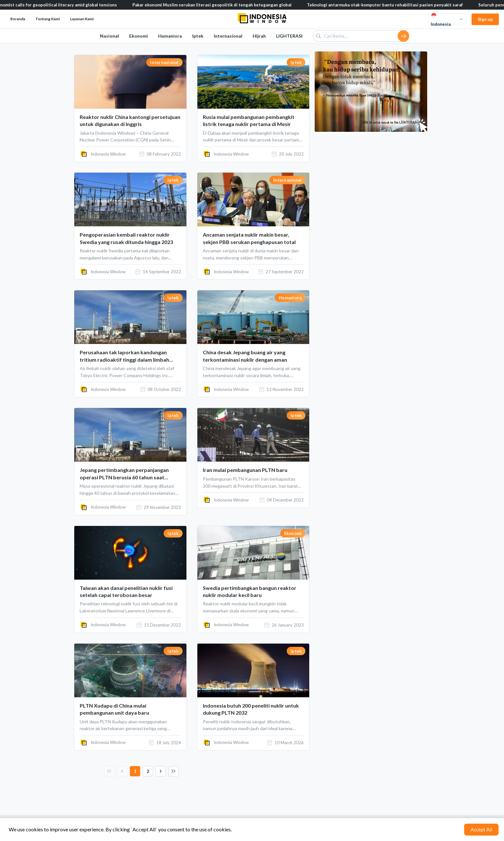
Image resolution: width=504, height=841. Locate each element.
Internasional (228, 36)
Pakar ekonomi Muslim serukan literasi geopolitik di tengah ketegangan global (216, 5)
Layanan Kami (82, 19)
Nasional (109, 36)
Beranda (18, 19)
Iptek (198, 36)
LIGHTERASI (289, 36)
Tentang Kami (48, 19)
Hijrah (259, 36)
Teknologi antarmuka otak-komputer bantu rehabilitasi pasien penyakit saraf (389, 5)
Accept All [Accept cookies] (481, 829)
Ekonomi (139, 36)
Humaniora (170, 36)
